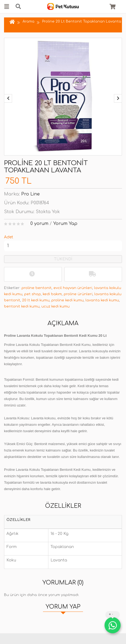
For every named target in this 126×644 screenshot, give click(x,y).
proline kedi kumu (67, 300)
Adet (9, 237)
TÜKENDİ (63, 259)
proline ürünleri (78, 294)
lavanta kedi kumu (102, 300)
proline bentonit (37, 288)
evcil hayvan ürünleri (73, 288)
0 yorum (39, 224)
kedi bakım (52, 294)
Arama (28, 21)
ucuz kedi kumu (55, 306)
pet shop (33, 294)
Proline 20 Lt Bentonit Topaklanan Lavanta (82, 21)
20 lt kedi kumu (36, 300)
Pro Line (30, 194)
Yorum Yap (65, 224)
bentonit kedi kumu (22, 306)
